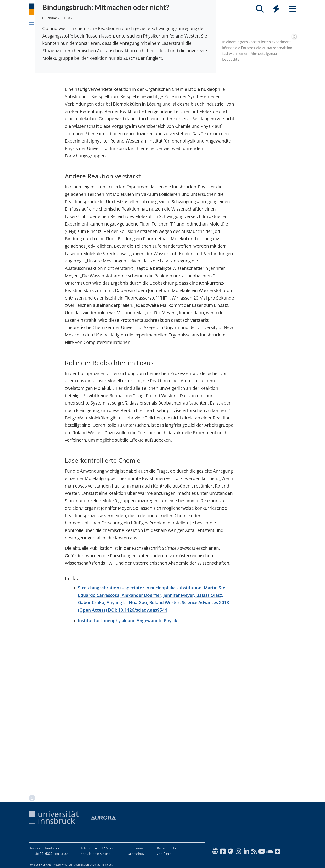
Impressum (135, 848)
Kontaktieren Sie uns (95, 854)
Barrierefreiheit (168, 848)
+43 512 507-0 (104, 848)
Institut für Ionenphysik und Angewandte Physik (128, 779)
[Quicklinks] (276, 9)
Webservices (60, 865)
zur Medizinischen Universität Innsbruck (91, 865)
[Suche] (260, 9)
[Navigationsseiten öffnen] (32, 24)
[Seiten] (293, 9)
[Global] (276, 9)
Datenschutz (136, 854)
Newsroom (47, 24)
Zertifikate (164, 854)
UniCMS (47, 865)
